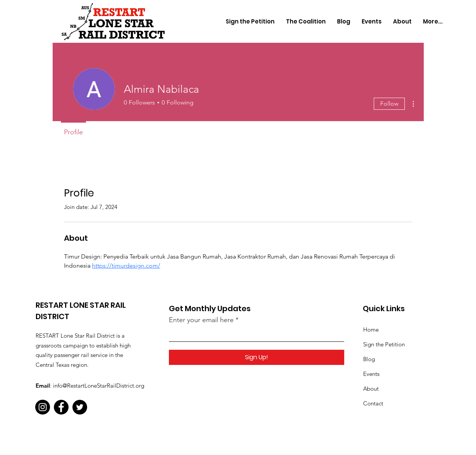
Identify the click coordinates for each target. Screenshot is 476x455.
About (371, 389)
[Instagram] (43, 407)
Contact (373, 403)
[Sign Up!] (257, 357)
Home (371, 330)
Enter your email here (201, 320)
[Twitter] (80, 407)
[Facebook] (61, 407)
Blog (369, 359)
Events (371, 374)
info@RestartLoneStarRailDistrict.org (99, 386)
